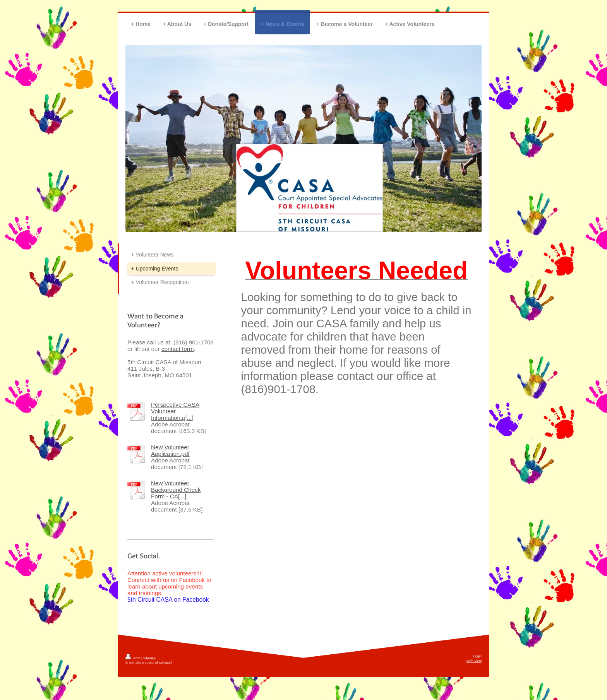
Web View (474, 661)
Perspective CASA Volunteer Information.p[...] (175, 411)
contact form (178, 349)
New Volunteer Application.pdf (170, 450)
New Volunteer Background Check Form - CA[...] (176, 490)
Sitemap (149, 658)
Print (133, 658)
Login (477, 656)
